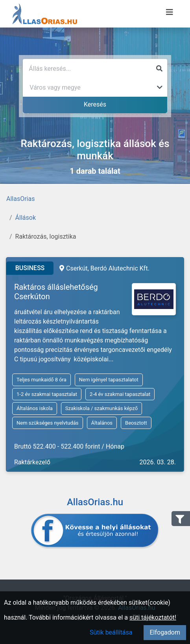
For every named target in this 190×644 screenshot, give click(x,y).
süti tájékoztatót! (153, 617)
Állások (26, 218)
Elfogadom (165, 632)
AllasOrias (20, 199)
